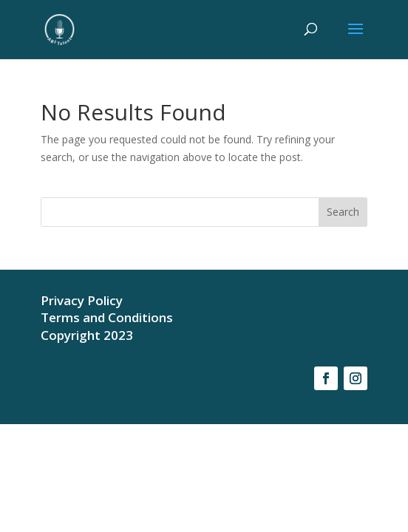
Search (343, 212)
